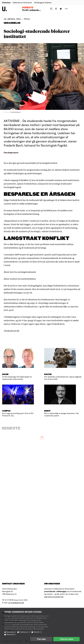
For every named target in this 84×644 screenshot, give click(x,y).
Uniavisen (6, 2)
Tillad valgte (41, 639)
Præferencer (25, 632)
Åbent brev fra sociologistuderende (20, 272)
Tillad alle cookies (66, 639)
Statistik (38, 632)
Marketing (11, 634)
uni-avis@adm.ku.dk (16, 603)
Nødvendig (11, 632)
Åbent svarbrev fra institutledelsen (20, 279)
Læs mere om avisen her (54, 597)
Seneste (28, 8)
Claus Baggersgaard (11, 152)
